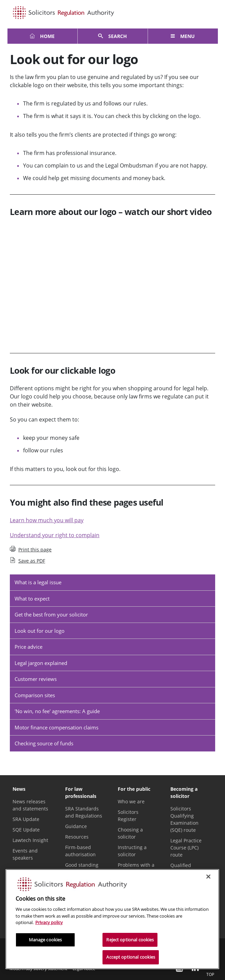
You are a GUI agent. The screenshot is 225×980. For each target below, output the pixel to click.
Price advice (29, 647)
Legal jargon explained (41, 663)
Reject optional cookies (130, 940)
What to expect (32, 599)
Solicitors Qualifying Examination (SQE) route (184, 819)
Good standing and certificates (83, 868)
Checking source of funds (44, 743)
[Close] (208, 877)
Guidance (76, 826)
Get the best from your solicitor (51, 614)
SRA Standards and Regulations (84, 812)
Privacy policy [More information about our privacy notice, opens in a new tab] (49, 922)
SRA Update (26, 819)
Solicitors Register (128, 816)
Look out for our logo (40, 631)
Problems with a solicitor (136, 868)
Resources (77, 837)
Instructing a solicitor (132, 851)
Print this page (31, 549)
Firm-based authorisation (80, 851)
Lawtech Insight (30, 840)
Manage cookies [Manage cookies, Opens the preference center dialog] (45, 940)
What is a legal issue (38, 582)
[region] (112, 919)
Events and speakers (25, 854)
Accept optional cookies (131, 957)
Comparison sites (35, 695)
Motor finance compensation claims (57, 727)
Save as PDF (27, 561)
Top (210, 969)
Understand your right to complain (55, 535)
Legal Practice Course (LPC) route (186, 848)
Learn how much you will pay (47, 520)
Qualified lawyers (181, 869)
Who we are (131, 801)
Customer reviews (36, 679)
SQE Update (26, 830)
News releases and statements (30, 805)
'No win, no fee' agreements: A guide (57, 711)
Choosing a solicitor (130, 833)
